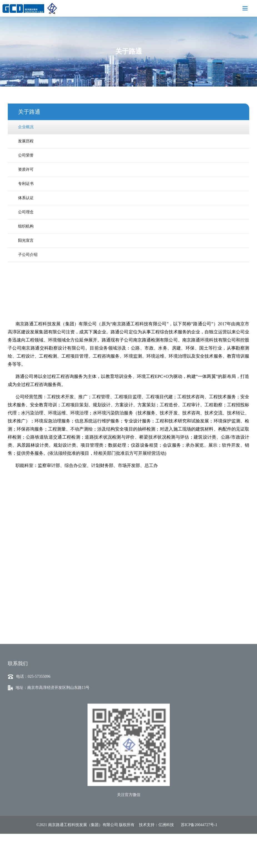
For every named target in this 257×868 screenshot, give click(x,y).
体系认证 (26, 195)
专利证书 (26, 180)
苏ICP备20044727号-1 (199, 856)
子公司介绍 (28, 251)
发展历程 (26, 138)
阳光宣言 (26, 237)
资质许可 (26, 166)
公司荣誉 (26, 152)
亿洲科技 (166, 856)
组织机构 (26, 223)
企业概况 (26, 124)
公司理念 (26, 209)
